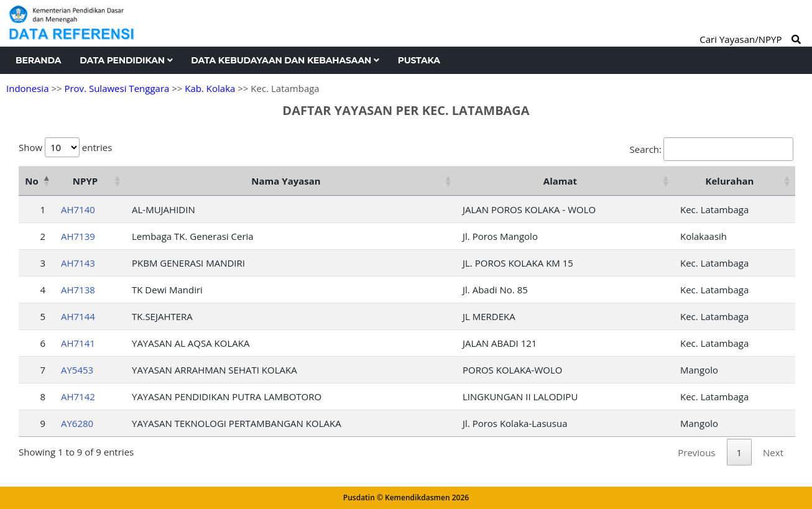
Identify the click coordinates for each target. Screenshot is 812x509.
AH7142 (78, 397)
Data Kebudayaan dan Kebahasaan (285, 60)
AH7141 (78, 343)
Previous (696, 452)
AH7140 (78, 209)
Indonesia (27, 88)
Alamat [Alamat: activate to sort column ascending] (560, 181)
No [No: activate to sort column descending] (31, 181)
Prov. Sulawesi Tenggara (117, 88)
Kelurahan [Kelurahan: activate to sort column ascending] (730, 181)
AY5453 (77, 370)
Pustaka (419, 60)
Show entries (65, 147)
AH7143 (78, 263)
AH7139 (78, 236)
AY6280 (77, 423)
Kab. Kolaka (210, 88)
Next (773, 452)
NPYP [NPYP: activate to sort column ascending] (85, 181)
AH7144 (78, 316)
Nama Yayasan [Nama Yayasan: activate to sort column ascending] (286, 181)
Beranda (38, 60)
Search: (712, 149)
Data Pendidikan (126, 60)
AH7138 (78, 290)
